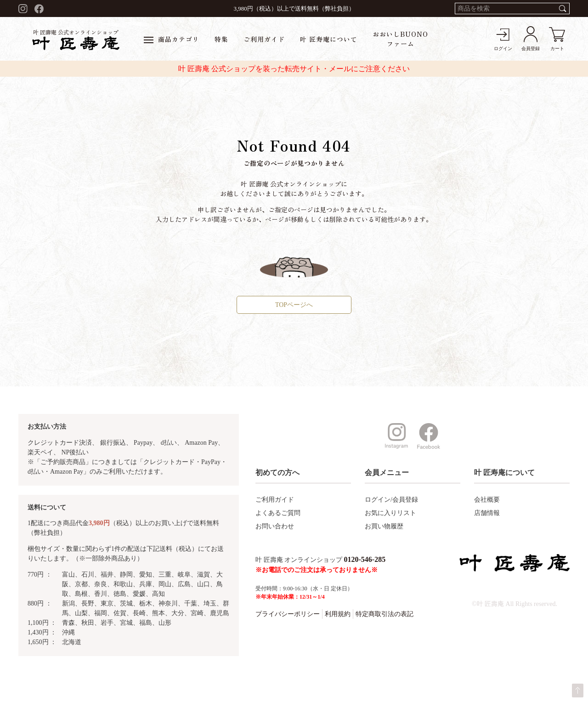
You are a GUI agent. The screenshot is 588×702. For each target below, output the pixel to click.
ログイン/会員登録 (391, 500)
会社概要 (487, 500)
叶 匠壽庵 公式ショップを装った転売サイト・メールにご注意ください (294, 69)
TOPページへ (294, 305)
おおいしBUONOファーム (400, 39)
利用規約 (338, 614)
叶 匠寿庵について (329, 39)
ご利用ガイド (264, 39)
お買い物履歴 (384, 526)
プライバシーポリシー (288, 614)
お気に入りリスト (390, 513)
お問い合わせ (275, 526)
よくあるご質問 (278, 513)
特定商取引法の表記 (384, 614)
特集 (221, 39)
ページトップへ (578, 691)
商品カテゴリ (172, 39)
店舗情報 (487, 513)
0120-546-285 (365, 559)
